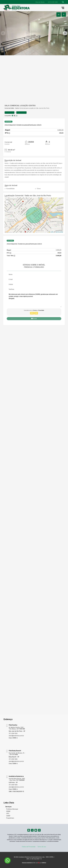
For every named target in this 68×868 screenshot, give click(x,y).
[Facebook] (29, 830)
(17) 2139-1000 (13, 785)
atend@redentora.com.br (16, 736)
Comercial (8, 108)
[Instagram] (39, 830)
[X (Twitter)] (32, 830)
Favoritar (10, 113)
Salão (12, 108)
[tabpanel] (34, 33)
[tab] (59, 15)
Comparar (21, 113)
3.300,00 (60, 130)
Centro (17, 108)
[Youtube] (36, 830)
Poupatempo (10, 818)
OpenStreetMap (59, 232)
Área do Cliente (40, 2)
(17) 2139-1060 (13, 759)
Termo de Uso (42, 847)
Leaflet (51, 232)
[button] (63, 2)
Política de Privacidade (29, 847)
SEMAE (8, 811)
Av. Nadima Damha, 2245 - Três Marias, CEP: (17, 728)
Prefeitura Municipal (12, 809)
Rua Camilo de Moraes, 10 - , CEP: (17, 754)
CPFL (8, 813)
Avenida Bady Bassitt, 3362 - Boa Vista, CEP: (17, 779)
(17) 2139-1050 (13, 733)
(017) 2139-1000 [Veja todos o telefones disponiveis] (53, 2)
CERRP (8, 816)
